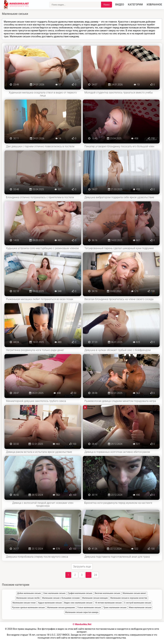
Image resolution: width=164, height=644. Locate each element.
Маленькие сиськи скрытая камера (82, 612)
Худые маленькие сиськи (50, 603)
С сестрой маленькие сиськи (138, 603)
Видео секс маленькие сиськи (78, 603)
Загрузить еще (82, 567)
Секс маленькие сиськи (54, 593)
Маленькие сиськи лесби (28, 598)
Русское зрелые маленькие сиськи (28, 608)
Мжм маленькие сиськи (140, 608)
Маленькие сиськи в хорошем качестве (129, 598)
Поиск (107, 5)
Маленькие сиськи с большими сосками (61, 598)
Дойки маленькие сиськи (29, 593)
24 (95, 575)
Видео (120, 5)
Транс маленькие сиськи (115, 608)
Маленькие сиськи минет (134, 593)
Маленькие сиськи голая (24, 603)
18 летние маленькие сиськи (108, 603)
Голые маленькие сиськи (89, 608)
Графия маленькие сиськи (80, 593)
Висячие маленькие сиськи (108, 593)
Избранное (154, 5)
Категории (135, 5)
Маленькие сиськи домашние (61, 608)
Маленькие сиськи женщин (95, 598)
